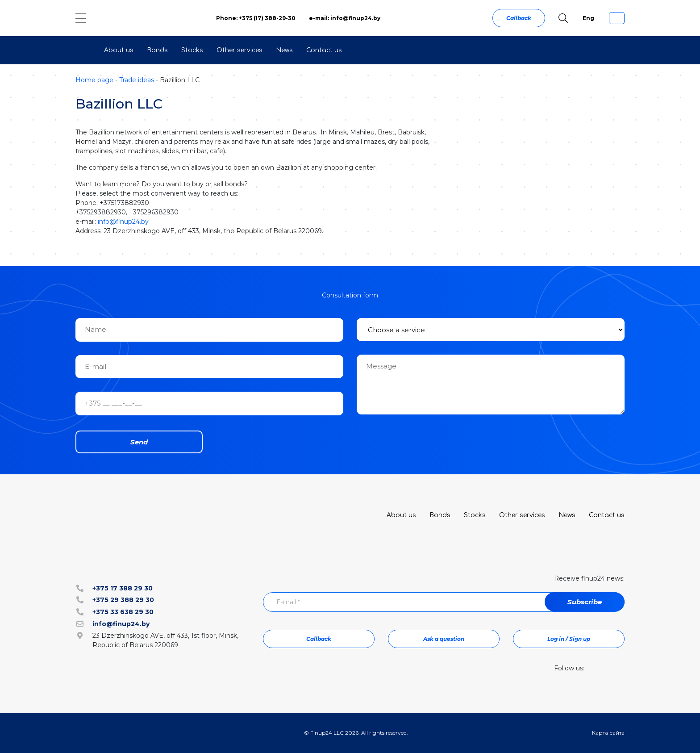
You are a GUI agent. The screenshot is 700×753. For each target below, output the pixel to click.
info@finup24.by (123, 222)
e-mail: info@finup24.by (345, 18)
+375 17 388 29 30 (123, 588)
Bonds (157, 50)
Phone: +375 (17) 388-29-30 (256, 18)
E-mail (288, 602)
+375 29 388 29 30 (123, 600)
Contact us (324, 50)
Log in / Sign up (569, 639)
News (284, 50)
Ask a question (444, 639)
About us (119, 50)
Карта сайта (608, 733)
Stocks (192, 50)
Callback (519, 18)
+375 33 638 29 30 (123, 612)
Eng (588, 18)
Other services (240, 50)
